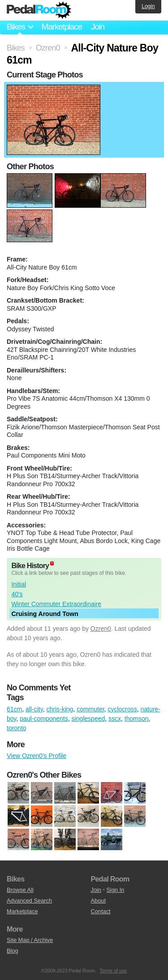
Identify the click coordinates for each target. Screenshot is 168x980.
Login (148, 6)
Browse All (20, 890)
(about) (52, 563)
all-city (34, 709)
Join (98, 27)
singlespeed (88, 719)
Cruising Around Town (45, 614)
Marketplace (61, 27)
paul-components (44, 719)
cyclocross (122, 709)
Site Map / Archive (30, 940)
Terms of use (113, 971)
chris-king (60, 709)
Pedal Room (39, 10)
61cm (14, 709)
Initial (19, 584)
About (98, 901)
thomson (137, 719)
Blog (13, 951)
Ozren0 (101, 629)
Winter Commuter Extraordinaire (56, 604)
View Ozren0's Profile (37, 756)
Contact (101, 911)
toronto (17, 728)
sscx (115, 719)
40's (17, 594)
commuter (90, 709)
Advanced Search (29, 901)
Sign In (116, 890)
